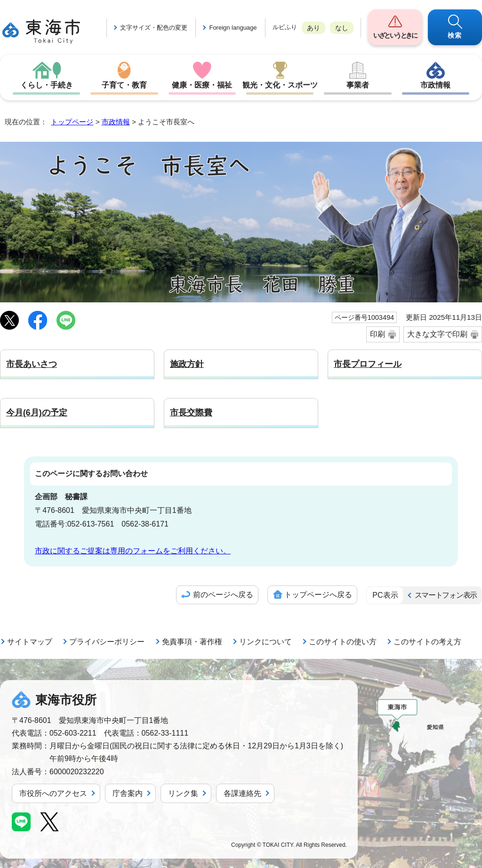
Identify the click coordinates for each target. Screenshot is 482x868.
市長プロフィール (368, 364)
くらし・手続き (47, 85)
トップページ (72, 122)
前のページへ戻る (223, 595)
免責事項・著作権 (192, 642)
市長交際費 (191, 413)
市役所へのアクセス (53, 793)
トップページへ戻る (318, 595)
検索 (455, 35)
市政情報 (435, 85)
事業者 (358, 85)
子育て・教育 (124, 85)
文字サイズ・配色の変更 (154, 28)
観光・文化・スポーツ (280, 85)
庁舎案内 (128, 793)
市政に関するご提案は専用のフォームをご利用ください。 (133, 551)
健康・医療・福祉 (202, 85)
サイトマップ (30, 642)
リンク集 (183, 793)
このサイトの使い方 (343, 642)
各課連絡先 (242, 793)
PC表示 (385, 595)
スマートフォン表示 (446, 595)
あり (313, 28)
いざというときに (395, 35)
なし (342, 28)
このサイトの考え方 (427, 642)
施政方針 (187, 364)
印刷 (378, 334)
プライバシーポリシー (107, 642)
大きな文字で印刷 (437, 334)
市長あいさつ (32, 364)
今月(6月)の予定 (37, 413)
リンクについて (265, 642)
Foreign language (233, 28)
